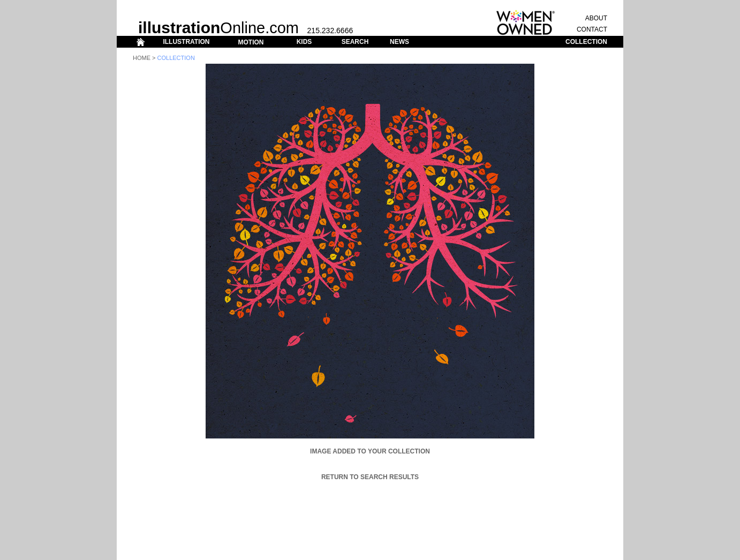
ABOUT (596, 18)
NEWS (399, 42)
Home (142, 58)
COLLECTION (586, 42)
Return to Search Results (370, 477)
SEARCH (355, 42)
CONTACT (592, 29)
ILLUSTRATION (186, 42)
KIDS (304, 42)
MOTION (251, 42)
